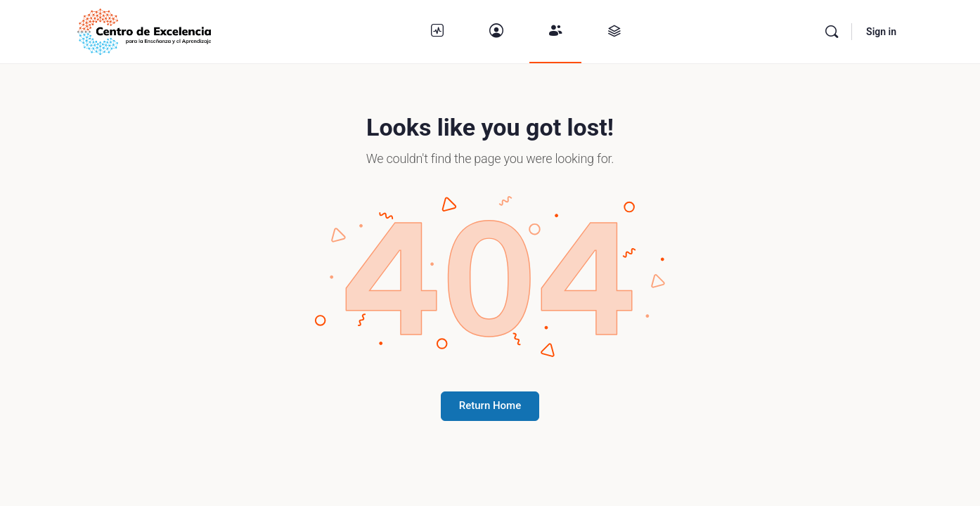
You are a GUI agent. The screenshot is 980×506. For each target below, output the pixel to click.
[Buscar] (832, 32)
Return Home (490, 406)
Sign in (881, 32)
